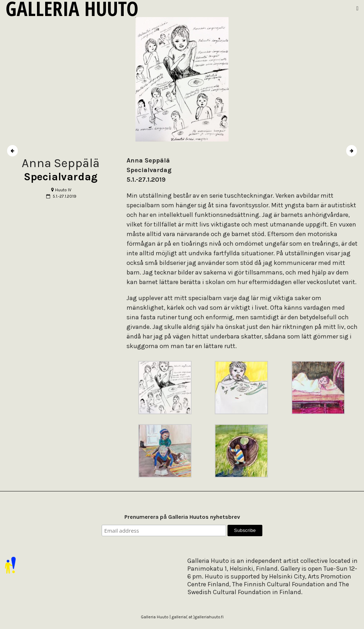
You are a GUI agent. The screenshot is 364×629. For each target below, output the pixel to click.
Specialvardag (61, 177)
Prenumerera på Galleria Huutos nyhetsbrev (182, 517)
